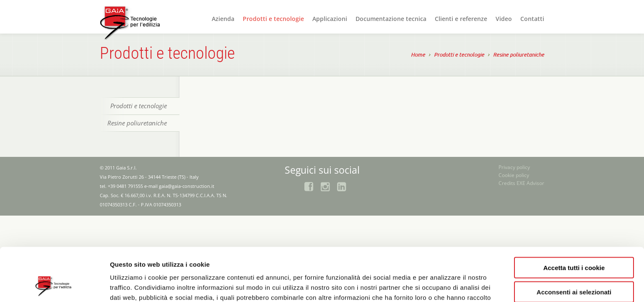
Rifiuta (574, 267)
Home (418, 55)
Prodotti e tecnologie (273, 19)
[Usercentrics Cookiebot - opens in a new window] (54, 286)
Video (504, 19)
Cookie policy (514, 175)
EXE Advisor (530, 183)
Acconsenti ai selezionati (574, 243)
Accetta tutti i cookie (574, 218)
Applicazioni (330, 19)
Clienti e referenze (461, 19)
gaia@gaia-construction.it (187, 186)
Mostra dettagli (445, 285)
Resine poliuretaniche (519, 55)
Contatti (532, 19)
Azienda (223, 19)
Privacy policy (514, 167)
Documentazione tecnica (391, 19)
